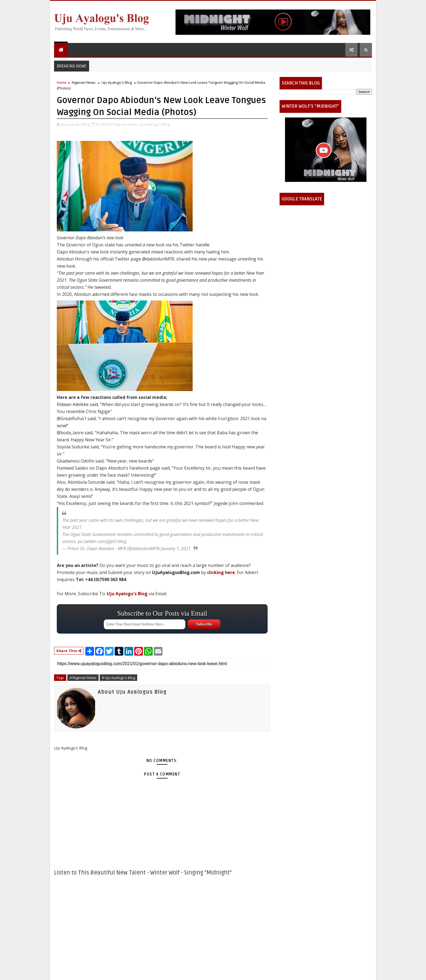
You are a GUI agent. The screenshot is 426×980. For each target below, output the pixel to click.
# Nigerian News (83, 678)
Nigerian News (84, 82)
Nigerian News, (126, 124)
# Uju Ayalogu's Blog (118, 678)
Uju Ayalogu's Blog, (155, 124)
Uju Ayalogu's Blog (117, 82)
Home (62, 82)
